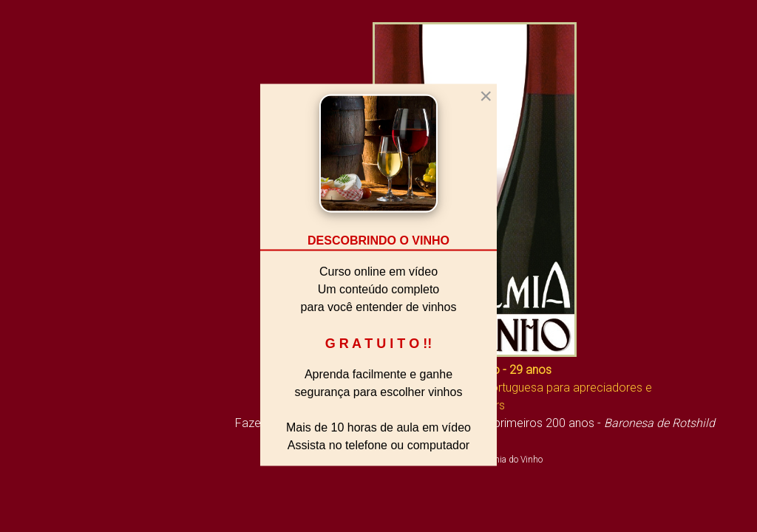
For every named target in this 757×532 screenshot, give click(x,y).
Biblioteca (38, 329)
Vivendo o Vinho (57, 355)
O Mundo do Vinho (64, 382)
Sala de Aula (46, 409)
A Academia (44, 302)
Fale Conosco (50, 488)
